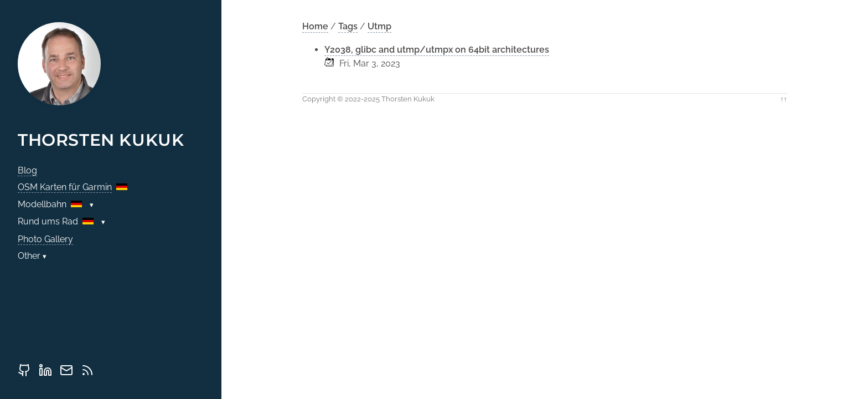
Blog (27, 170)
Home (315, 26)
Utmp (379, 26)
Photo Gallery (45, 239)
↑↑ (784, 99)
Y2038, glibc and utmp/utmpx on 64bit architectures (437, 50)
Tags (348, 26)
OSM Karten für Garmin (65, 187)
